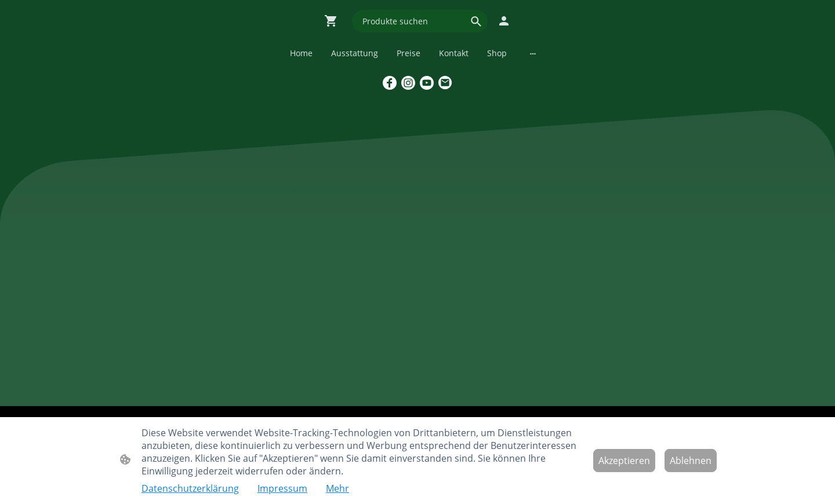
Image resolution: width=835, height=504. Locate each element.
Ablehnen (691, 461)
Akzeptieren (624, 461)
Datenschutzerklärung (190, 488)
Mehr (337, 488)
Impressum (282, 488)
